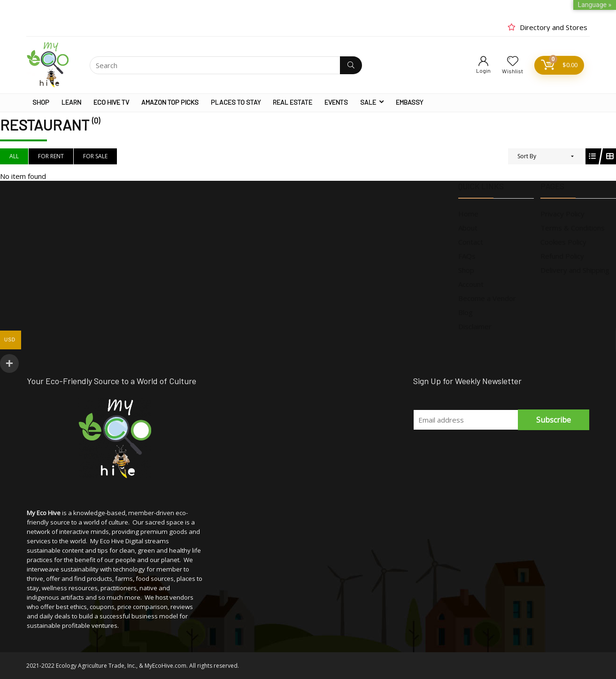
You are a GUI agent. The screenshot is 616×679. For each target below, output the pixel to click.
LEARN (71, 102)
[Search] (351, 65)
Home (468, 214)
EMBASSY (409, 102)
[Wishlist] (513, 61)
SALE (368, 102)
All (14, 156)
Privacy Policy (562, 214)
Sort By (527, 156)
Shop (466, 270)
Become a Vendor (487, 298)
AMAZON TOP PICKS (170, 102)
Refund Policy (562, 256)
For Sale (95, 156)
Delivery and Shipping (575, 270)
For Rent (51, 156)
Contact (471, 242)
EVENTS (336, 102)
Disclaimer (475, 326)
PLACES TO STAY (236, 102)
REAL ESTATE (293, 102)
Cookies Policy (563, 242)
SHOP (41, 102)
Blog (466, 312)
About (468, 228)
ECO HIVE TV (111, 102)
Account (471, 284)
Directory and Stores (554, 27)
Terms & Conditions (573, 228)
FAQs (467, 256)
